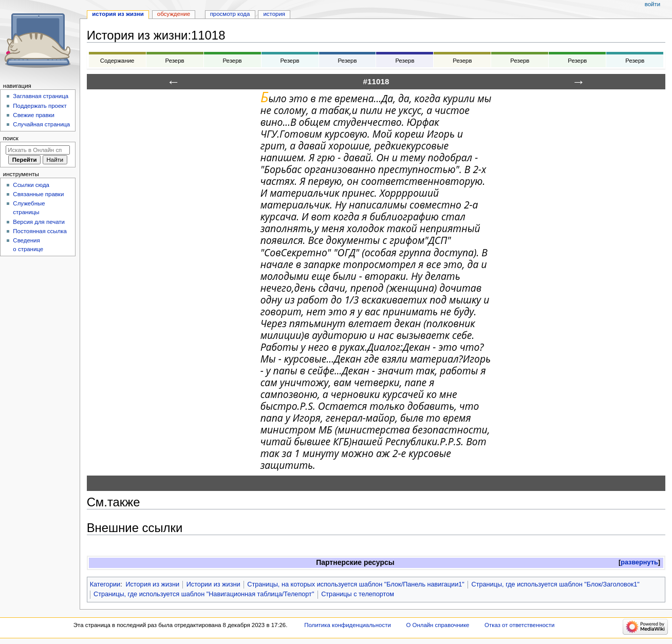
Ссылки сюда (31, 185)
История (274, 14)
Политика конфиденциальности (348, 625)
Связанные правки (38, 194)
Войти (652, 4)
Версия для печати (39, 222)
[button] (639, 563)
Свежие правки (34, 115)
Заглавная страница (41, 96)
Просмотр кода (230, 14)
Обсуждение (174, 14)
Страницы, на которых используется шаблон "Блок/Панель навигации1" (356, 584)
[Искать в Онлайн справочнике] (38, 150)
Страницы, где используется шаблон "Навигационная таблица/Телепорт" (204, 594)
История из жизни (152, 584)
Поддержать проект (40, 106)
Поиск (11, 138)
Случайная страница (41, 124)
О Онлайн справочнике (437, 625)
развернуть (639, 562)
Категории (105, 584)
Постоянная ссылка (40, 231)
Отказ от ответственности (519, 625)
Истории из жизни (213, 584)
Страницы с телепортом (358, 594)
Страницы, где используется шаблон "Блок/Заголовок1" (556, 584)
